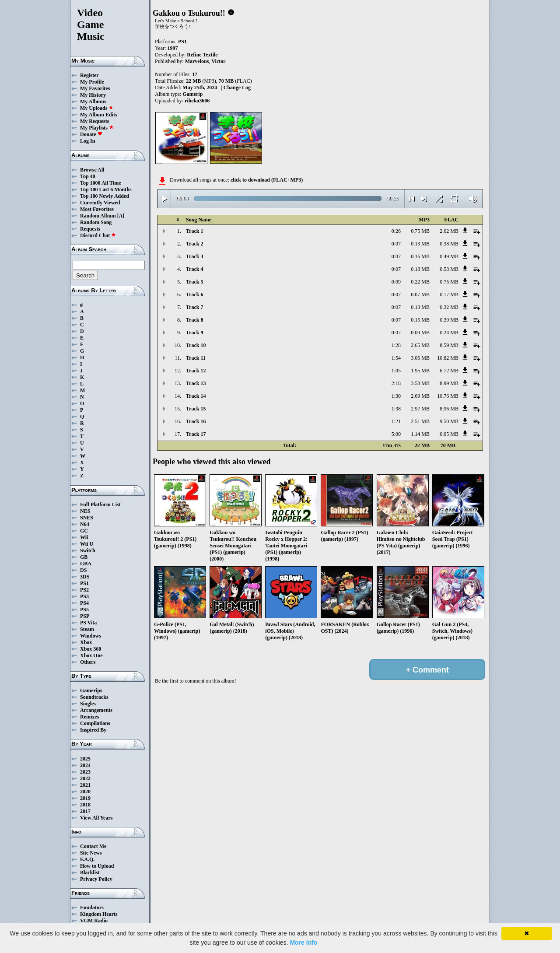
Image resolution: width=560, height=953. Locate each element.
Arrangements (96, 710)
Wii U (87, 544)
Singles (88, 704)
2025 (85, 759)
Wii (84, 537)
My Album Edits (99, 115)
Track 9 (194, 333)
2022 (85, 778)
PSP (85, 616)
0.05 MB (449, 434)
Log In (87, 141)
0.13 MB (420, 244)
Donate (91, 134)
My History (93, 95)
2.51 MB (420, 421)
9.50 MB (449, 421)
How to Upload (97, 866)
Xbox (86, 642)
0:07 (396, 244)
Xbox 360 (91, 649)
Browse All (92, 170)
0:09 (396, 282)
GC (84, 531)
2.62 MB (449, 231)
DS (83, 570)
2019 (85, 798)
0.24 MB (449, 333)
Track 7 (194, 307)
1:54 (396, 358)
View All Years (96, 818)
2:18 (396, 383)
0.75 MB (420, 231)
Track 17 (196, 434)
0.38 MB (449, 244)
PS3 (84, 596)
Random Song (96, 222)
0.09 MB (420, 333)
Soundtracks (94, 697)
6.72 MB (449, 371)
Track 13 (196, 383)
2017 (85, 811)
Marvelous (197, 61)
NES (85, 511)
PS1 (84, 583)
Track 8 (194, 320)
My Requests (94, 121)
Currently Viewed (100, 203)
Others (88, 662)
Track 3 (194, 256)
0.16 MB (420, 256)
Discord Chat (98, 235)
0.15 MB (420, 320)
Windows (91, 636)
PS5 (84, 610)
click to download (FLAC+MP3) (267, 180)
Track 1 (194, 231)
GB (84, 557)
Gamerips (91, 690)
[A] (121, 216)
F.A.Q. (87, 859)
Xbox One (91, 655)
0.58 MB (449, 269)
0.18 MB (420, 269)
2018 (85, 805)
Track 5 (194, 282)
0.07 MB (420, 294)
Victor (218, 61)
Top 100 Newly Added (105, 196)
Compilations (95, 723)
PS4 (84, 603)
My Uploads (97, 108)
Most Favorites (97, 209)
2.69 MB (420, 396)
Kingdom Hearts (99, 914)
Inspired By (93, 730)
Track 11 (196, 358)
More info (303, 942)
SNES (87, 518)
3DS (85, 577)
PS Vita (88, 623)
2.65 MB (420, 345)
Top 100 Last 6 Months (106, 189)
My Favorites (95, 88)
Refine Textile (202, 55)
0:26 (396, 231)
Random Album (98, 216)
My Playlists (97, 128)
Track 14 (196, 396)
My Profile (92, 82)
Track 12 (196, 371)
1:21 (396, 421)
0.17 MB (449, 294)
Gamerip (192, 94)
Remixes (89, 717)
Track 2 (194, 244)
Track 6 (194, 294)
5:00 (396, 434)
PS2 (84, 590)
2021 (85, 785)
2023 (85, 772)
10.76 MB (448, 396)
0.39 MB (449, 320)
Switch (88, 550)
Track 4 (194, 269)
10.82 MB (448, 358)
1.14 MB (420, 434)
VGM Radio (94, 921)
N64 (85, 524)
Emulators (92, 907)
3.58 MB (420, 383)
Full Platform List (100, 505)
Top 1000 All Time (100, 183)
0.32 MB (449, 307)
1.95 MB (420, 371)
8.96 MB (449, 409)
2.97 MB (420, 409)
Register (89, 75)
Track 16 (196, 421)
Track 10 (196, 345)
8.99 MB (449, 383)
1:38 (396, 409)
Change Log (237, 88)
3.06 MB (420, 358)
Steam (87, 629)
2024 (85, 765)
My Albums (93, 102)
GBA (86, 564)
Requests (90, 229)
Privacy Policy (96, 879)
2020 (85, 792)
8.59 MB (449, 345)
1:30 (396, 396)
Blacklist (90, 872)
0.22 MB (420, 282)
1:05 (396, 371)
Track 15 (196, 409)
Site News (91, 853)
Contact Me (93, 846)
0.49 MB (449, 256)
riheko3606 (197, 101)
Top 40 (88, 176)
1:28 (396, 345)
